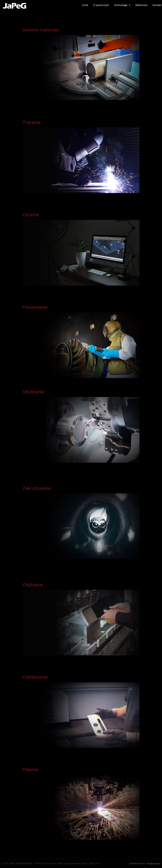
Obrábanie (34, 392)
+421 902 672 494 (137, 863)
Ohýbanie (33, 585)
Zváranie (32, 122)
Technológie (122, 5)
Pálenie (30, 770)
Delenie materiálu (41, 30)
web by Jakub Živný (90, 863)
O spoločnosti (101, 5)
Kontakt (157, 5)
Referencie (141, 5)
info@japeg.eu (154, 863)
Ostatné (31, 215)
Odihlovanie (35, 677)
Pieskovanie (35, 307)
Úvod (85, 5)
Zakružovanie (37, 488)
